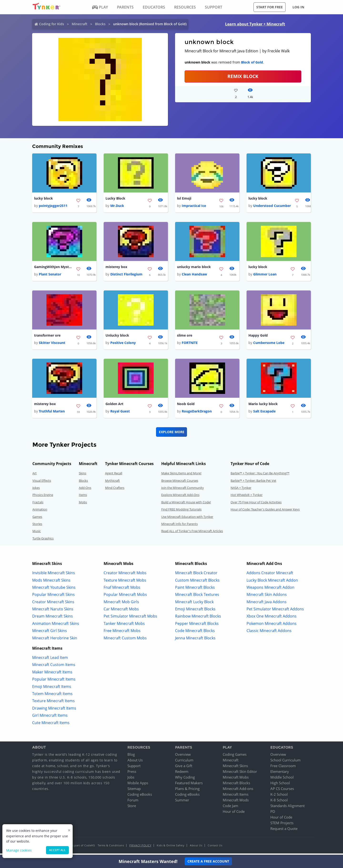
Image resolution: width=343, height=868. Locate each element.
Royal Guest (120, 413)
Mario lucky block (263, 405)
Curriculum (184, 762)
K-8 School (279, 802)
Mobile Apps (138, 785)
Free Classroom (283, 768)
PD (273, 813)
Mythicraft (112, 482)
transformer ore (47, 336)
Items (83, 497)
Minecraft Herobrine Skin (55, 640)
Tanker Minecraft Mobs (124, 625)
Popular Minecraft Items (54, 681)
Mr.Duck (117, 206)
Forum (133, 802)
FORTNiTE (190, 344)
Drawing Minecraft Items (54, 710)
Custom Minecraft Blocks (197, 582)
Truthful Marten (52, 413)
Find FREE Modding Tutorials (181, 511)
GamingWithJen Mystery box (53, 267)
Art (35, 475)
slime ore (185, 336)
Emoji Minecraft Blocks (195, 611)
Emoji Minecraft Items (52, 688)
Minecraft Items (236, 796)
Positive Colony (123, 344)
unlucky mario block (194, 267)
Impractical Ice (194, 206)
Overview (183, 756)
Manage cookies (19, 850)
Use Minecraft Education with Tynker (187, 518)
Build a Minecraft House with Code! (186, 504)
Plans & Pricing (187, 790)
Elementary (280, 773)
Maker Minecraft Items (52, 674)
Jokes (36, 490)
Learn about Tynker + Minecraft (255, 24)
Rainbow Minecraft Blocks (198, 618)
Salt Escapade (264, 413)
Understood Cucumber (272, 206)
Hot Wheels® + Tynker (247, 497)
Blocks (100, 24)
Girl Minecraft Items (50, 717)
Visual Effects (42, 482)
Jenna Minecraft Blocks (195, 640)
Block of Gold (252, 62)
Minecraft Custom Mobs (125, 640)
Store (132, 808)
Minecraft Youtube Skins (54, 589)
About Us (135, 762)
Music (37, 533)
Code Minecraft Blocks (195, 633)
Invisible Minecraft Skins (54, 575)
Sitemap (134, 790)
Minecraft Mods (236, 802)
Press (132, 773)
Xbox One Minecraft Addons (272, 618)
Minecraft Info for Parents (179, 526)
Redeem (182, 773)
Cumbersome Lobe (269, 344)
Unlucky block (117, 336)
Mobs (83, 504)
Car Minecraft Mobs (121, 611)
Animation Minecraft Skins (56, 625)
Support (134, 768)
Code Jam (230, 808)
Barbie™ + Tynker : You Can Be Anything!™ (260, 475)
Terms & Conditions (111, 847)
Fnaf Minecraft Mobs (122, 589)
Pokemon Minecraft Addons (272, 625)
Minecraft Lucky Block (194, 603)
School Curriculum (285, 762)
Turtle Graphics (43, 540)
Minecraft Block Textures (197, 596)
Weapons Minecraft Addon (270, 589)
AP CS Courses (282, 790)
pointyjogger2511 (53, 206)
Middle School (282, 779)
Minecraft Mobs (236, 779)
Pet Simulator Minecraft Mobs (130, 618)
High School (280, 785)
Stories (37, 526)
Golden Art (114, 405)
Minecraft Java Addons (267, 603)
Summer (182, 802)
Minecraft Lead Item (50, 659)
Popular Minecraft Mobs (125, 596)
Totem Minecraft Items (52, 696)
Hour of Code (234, 813)
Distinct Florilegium (126, 275)
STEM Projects (282, 825)
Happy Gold (258, 336)
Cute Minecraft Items (51, 724)
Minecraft (80, 24)
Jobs (131, 779)
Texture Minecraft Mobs (125, 582)
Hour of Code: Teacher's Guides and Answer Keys (265, 511)
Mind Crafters (115, 490)
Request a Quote (284, 830)
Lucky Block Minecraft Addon (272, 582)
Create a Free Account (208, 861)
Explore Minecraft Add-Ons (180, 497)
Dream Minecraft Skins (53, 618)
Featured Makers (189, 785)
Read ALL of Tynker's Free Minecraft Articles (192, 533)
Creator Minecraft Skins (53, 603)
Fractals (38, 504)
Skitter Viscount (52, 344)
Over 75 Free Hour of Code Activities (256, 504)
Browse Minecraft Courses (180, 482)
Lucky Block (115, 199)
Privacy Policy (140, 847)
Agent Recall (114, 475)
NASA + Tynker (241, 490)
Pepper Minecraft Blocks (197, 625)
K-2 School (279, 796)
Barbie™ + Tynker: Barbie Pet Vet (253, 482)
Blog (131, 756)
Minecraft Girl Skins (50, 633)
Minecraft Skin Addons (267, 596)
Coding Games (235, 756)
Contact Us (215, 847)
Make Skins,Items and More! (181, 475)
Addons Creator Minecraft (270, 575)
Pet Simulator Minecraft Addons (275, 611)
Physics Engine (43, 497)
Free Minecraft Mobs (122, 633)
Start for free (270, 7)
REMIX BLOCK (243, 76)
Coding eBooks (140, 796)
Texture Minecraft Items (53, 703)
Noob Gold (186, 405)
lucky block (43, 199)
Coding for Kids (52, 24)
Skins (83, 475)
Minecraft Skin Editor (240, 773)
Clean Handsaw (194, 275)
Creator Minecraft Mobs (125, 575)
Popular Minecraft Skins (53, 596)
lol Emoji (184, 199)
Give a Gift (184, 768)
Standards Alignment (288, 808)
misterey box (116, 267)
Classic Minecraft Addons (269, 633)
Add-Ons (85, 490)
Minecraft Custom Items (54, 667)
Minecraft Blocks (236, 785)
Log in (298, 7)
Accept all (57, 850)
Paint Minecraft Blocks (195, 589)
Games (37, 518)
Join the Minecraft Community (183, 490)
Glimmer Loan (265, 275)
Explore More (172, 434)
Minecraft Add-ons (238, 790)
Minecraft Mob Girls (121, 603)
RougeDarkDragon (197, 413)
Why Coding (185, 779)
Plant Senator (50, 275)
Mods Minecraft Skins (51, 582)
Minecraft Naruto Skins (53, 611)
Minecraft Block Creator (196, 575)
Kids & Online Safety (171, 847)
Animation (40, 511)
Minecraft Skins (235, 768)
